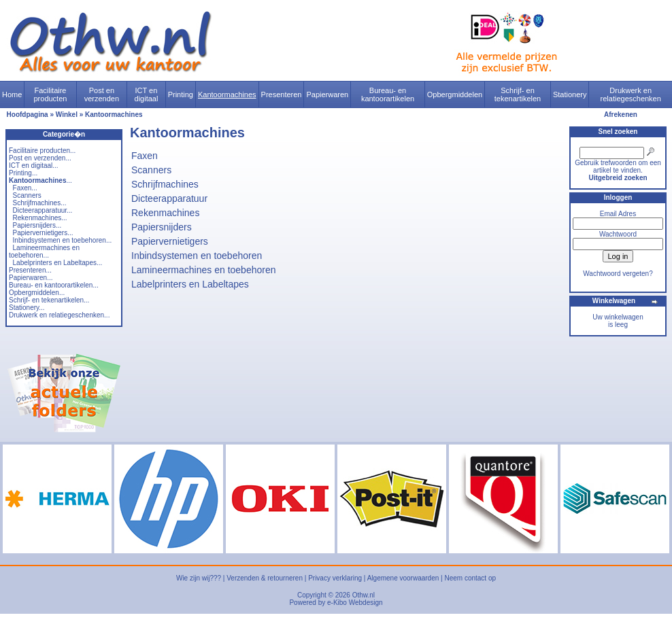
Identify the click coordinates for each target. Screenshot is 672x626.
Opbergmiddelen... (37, 293)
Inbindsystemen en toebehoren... (63, 240)
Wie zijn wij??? (199, 578)
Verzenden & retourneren (265, 578)
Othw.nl (364, 595)
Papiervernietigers (170, 241)
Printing (181, 94)
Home (12, 94)
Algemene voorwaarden (403, 578)
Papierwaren (327, 94)
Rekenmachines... (40, 218)
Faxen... (25, 188)
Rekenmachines (165, 213)
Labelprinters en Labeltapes (190, 284)
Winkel (67, 115)
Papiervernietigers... (43, 233)
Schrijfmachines (165, 184)
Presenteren (282, 94)
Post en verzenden (102, 94)
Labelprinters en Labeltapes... (58, 263)
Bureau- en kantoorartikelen (388, 94)
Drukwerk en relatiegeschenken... (59, 315)
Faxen (145, 156)
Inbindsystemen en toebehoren (197, 256)
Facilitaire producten (50, 94)
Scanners (27, 195)
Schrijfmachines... (40, 203)
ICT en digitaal (147, 94)
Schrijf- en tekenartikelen (518, 94)
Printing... (23, 173)
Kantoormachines (227, 94)
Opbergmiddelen (455, 94)
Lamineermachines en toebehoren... (44, 251)
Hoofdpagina (28, 115)
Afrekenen (621, 115)
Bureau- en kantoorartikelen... (54, 285)
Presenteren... (30, 270)
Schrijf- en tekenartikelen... (49, 300)
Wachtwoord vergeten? (618, 274)
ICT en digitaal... (34, 166)
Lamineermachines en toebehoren (203, 270)
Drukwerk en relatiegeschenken (631, 94)
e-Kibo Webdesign (355, 603)
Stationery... (27, 308)
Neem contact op (470, 578)
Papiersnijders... (37, 225)
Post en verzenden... (40, 158)
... (40, 180)
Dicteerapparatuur (169, 198)
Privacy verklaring (335, 578)
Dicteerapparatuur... (43, 210)
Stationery (570, 94)
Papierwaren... (31, 278)
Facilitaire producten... (42, 151)
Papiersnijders (162, 227)
